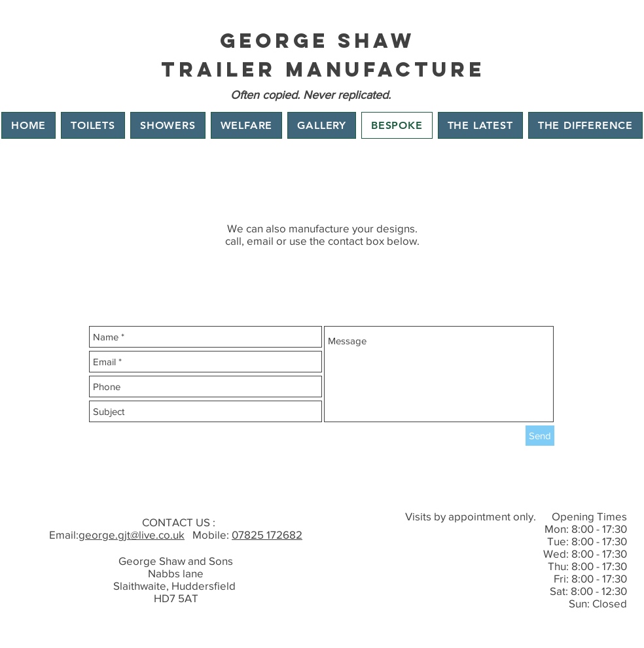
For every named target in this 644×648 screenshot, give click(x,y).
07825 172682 (267, 534)
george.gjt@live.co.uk (132, 534)
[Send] (540, 436)
